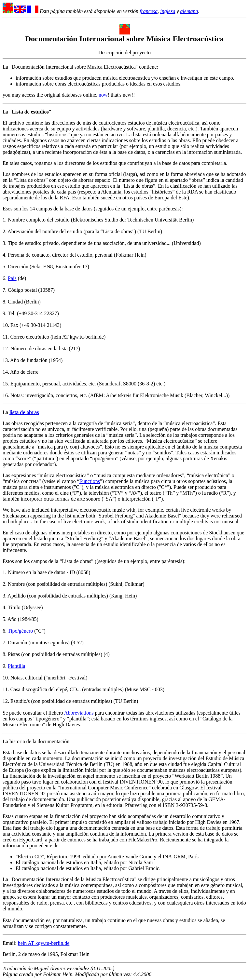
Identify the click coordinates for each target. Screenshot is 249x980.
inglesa (168, 11)
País (12, 278)
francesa (149, 11)
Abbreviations (79, 713)
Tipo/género (21, 631)
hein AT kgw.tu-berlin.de (44, 943)
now (103, 95)
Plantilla (16, 666)
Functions (90, 481)
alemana (189, 11)
